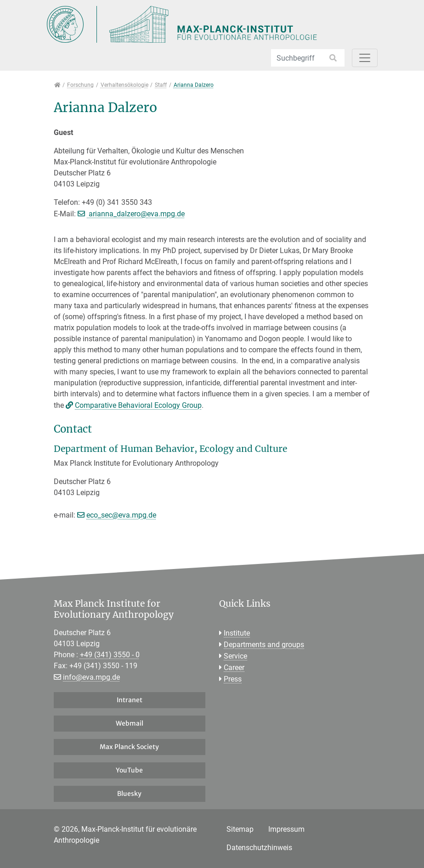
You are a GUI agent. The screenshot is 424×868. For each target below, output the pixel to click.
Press (233, 679)
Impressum (286, 829)
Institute (237, 633)
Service (235, 656)
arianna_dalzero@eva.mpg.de (136, 214)
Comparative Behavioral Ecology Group (138, 405)
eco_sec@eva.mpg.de (121, 515)
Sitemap (240, 829)
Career (234, 668)
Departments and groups (264, 645)
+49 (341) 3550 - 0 (110, 655)
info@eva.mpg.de (91, 677)
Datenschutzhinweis (259, 848)
